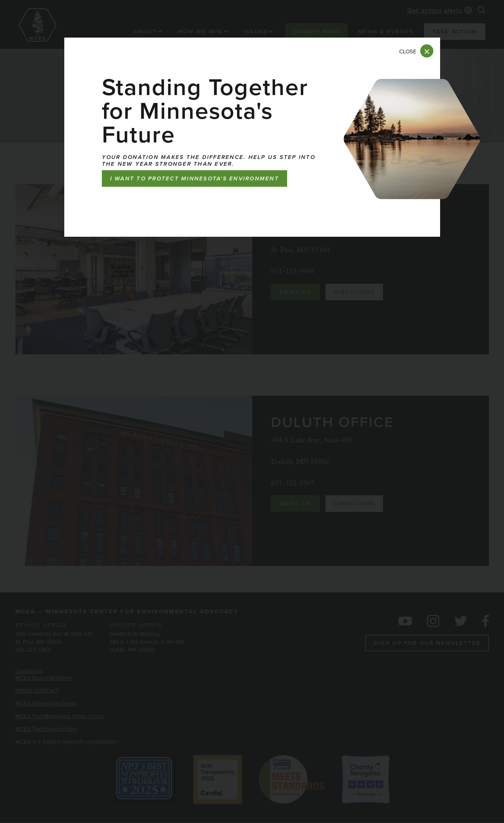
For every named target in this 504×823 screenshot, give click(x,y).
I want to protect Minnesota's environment (194, 179)
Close (408, 51)
